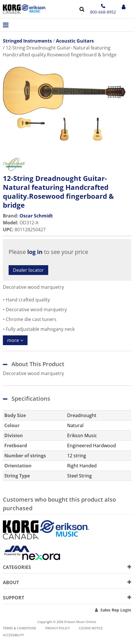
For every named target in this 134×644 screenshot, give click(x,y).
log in (35, 252)
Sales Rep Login (116, 610)
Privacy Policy (58, 628)
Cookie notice (91, 628)
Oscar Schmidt (36, 216)
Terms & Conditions (20, 628)
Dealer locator (28, 270)
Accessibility (13, 635)
